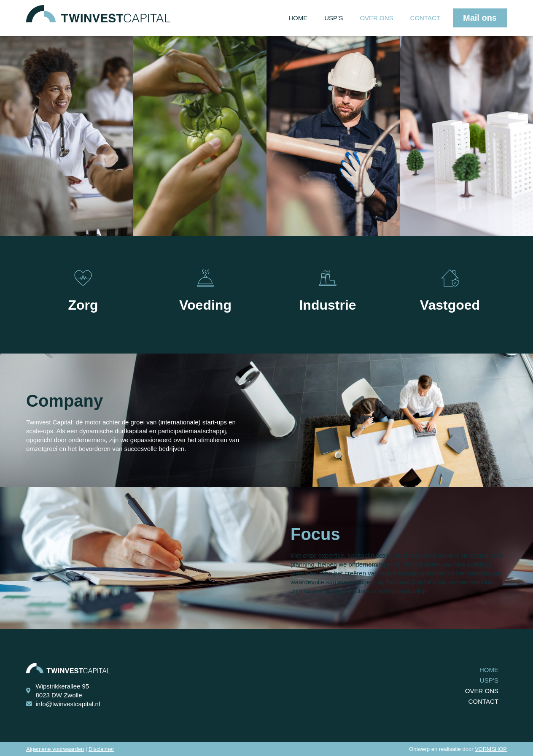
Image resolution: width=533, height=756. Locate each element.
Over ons (376, 18)
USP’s (334, 18)
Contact (425, 18)
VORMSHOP (491, 749)
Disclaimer (101, 749)
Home (298, 18)
